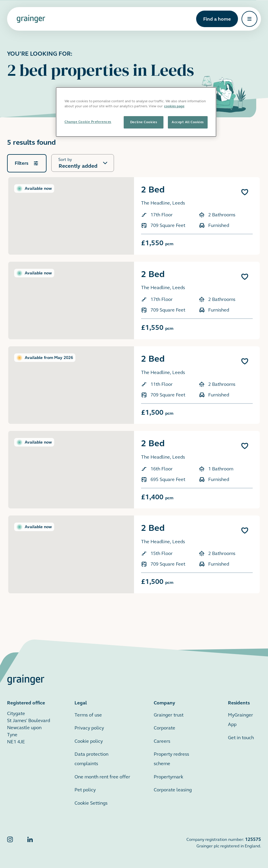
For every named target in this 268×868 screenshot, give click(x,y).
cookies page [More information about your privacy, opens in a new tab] (174, 106)
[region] (136, 112)
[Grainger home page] (31, 19)
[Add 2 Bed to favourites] (245, 192)
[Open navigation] (249, 19)
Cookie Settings (91, 803)
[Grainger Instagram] (10, 843)
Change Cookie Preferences (88, 122)
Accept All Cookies (188, 122)
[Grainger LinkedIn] (30, 843)
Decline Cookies (144, 122)
